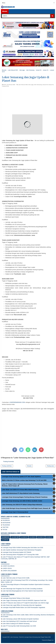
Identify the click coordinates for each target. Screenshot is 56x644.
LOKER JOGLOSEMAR (10, 571)
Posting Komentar (9, 461)
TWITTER (5, 527)
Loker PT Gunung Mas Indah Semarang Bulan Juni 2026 (19, 626)
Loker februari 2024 (23, 85)
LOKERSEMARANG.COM (17, 402)
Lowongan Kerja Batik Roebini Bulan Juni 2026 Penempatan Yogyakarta (24, 607)
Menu (5, 11)
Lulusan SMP (15, 537)
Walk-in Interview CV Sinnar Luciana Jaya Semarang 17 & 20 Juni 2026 (24, 480)
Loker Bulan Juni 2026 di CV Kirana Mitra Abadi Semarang (20, 490)
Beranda (29, 466)
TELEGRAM (6, 525)
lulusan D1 (24, 537)
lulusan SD (5, 540)
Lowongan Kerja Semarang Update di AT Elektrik (17, 552)
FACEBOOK (6, 520)
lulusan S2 (49, 537)
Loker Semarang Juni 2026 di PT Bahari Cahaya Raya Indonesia (22, 505)
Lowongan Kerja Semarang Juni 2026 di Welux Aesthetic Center (22, 501)
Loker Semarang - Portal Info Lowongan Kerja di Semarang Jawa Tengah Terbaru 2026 (31, 637)
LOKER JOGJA (7, 568)
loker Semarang (38, 85)
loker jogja (31, 85)
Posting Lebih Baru (7, 466)
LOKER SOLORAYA (8, 566)
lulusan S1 (51, 85)
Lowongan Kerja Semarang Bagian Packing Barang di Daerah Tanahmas (25, 497)
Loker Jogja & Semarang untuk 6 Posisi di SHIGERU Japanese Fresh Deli (24, 600)
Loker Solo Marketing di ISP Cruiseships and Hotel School (20, 621)
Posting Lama (50, 466)
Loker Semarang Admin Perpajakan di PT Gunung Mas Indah (21, 555)
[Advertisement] (28, 101)
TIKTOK (5, 530)
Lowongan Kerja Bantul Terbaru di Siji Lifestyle (16, 598)
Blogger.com (51, 640)
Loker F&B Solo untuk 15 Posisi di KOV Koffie (16, 578)
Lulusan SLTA (5, 86)
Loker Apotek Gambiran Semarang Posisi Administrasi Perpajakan (22, 550)
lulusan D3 (45, 85)
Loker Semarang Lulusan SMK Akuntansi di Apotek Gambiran (21, 619)
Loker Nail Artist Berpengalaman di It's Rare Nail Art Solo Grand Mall (23, 591)
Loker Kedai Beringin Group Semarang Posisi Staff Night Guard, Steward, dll (26, 508)
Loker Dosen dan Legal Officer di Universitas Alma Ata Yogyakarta (22, 605)
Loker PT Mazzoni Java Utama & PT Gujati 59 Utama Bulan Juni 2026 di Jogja (26, 603)
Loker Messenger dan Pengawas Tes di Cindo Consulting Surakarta (22, 589)
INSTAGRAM (6, 523)
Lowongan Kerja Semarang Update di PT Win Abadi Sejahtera (21, 477)
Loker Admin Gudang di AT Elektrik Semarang (16, 624)
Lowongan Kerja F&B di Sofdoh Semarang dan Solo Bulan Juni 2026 (23, 548)
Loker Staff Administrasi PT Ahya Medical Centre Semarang (21, 493)
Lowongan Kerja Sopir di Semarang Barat (15, 512)
